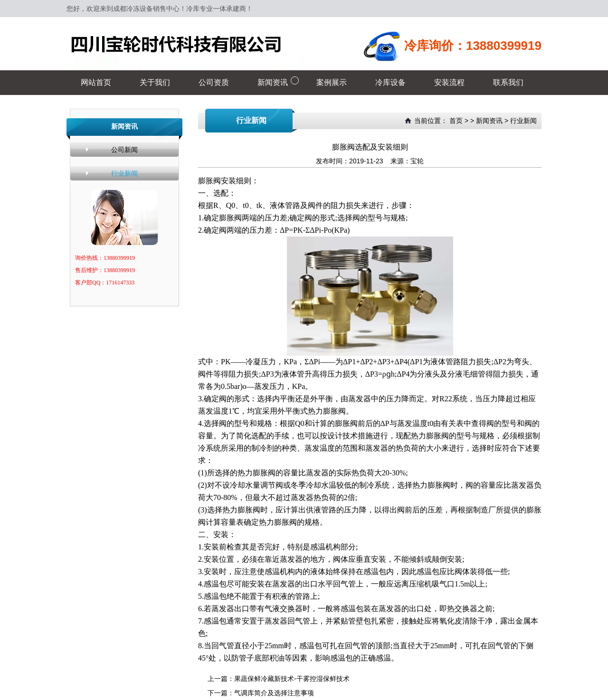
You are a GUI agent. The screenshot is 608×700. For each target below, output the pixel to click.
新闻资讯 (489, 121)
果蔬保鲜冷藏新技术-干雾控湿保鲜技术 (292, 679)
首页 (456, 121)
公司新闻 (124, 150)
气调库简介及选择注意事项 (274, 693)
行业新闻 (124, 173)
